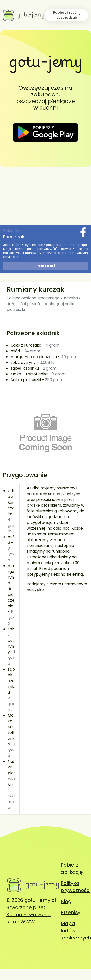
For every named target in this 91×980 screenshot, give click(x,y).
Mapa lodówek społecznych (76, 931)
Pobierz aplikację (72, 868)
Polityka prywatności (75, 887)
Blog (66, 901)
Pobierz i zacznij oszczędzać (67, 15)
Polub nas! (46, 266)
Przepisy (71, 912)
